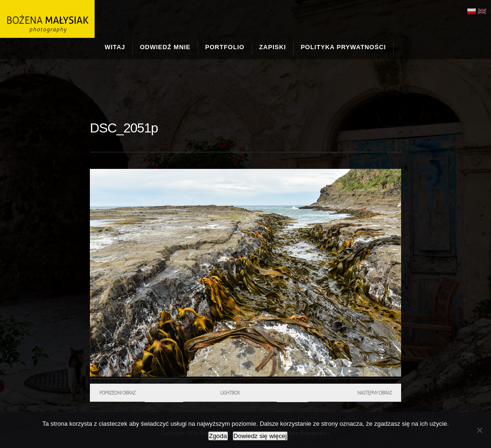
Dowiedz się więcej (260, 436)
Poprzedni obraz (117, 393)
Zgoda (218, 436)
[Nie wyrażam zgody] (479, 430)
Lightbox (230, 393)
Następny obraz (374, 393)
